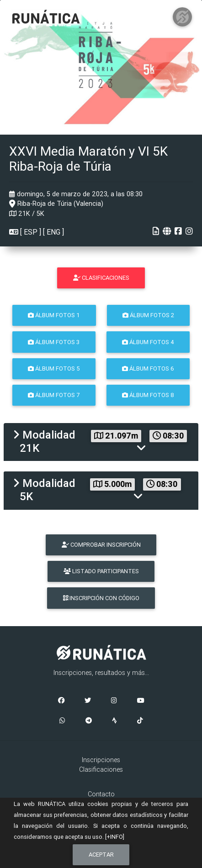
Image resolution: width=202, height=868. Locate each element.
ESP (31, 232)
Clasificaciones (101, 769)
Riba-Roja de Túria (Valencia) (56, 204)
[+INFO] (115, 837)
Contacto (101, 794)
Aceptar (101, 855)
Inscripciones (101, 760)
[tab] (101, 442)
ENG (53, 232)
